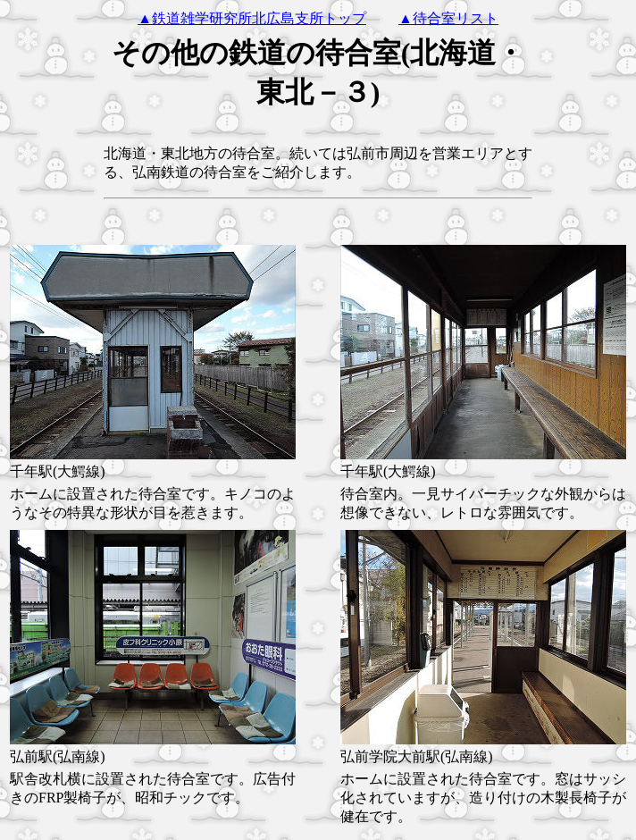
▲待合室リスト (448, 18)
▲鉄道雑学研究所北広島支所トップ (252, 18)
